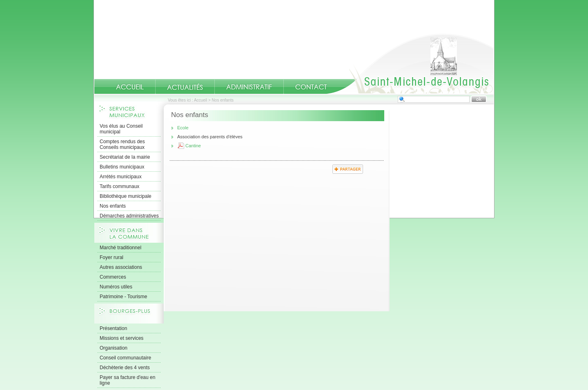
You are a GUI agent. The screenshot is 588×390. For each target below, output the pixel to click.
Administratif (249, 87)
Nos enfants (113, 206)
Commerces (113, 277)
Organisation (114, 348)
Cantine (193, 146)
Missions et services (121, 338)
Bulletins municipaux (122, 167)
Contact (311, 87)
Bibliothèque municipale (126, 196)
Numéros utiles (116, 287)
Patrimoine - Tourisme (123, 297)
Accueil (410, 64)
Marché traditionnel (120, 248)
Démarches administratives (129, 216)
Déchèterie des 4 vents (125, 368)
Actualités (185, 87)
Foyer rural (111, 257)
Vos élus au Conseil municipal (121, 129)
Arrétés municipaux (121, 177)
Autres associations (121, 267)
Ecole (183, 128)
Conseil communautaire (125, 358)
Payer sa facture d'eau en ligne (127, 380)
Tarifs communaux (119, 186)
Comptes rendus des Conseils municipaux (122, 144)
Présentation (113, 328)
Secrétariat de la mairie (125, 157)
